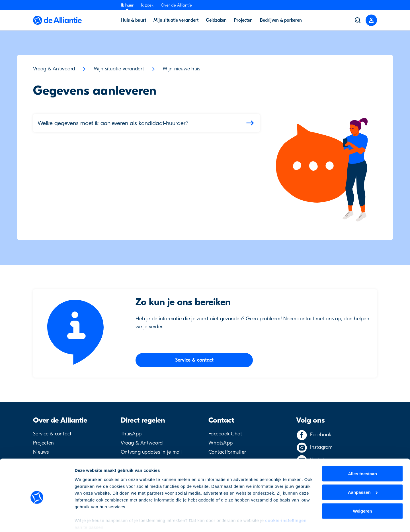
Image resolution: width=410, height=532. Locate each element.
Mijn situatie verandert (119, 69)
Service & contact (52, 434)
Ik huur (127, 5)
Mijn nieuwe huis (182, 69)
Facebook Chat (225, 434)
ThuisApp (131, 434)
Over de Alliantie (176, 5)
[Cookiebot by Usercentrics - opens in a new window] (37, 521)
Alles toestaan (362, 452)
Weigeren (362, 489)
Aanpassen (363, 471)
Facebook (321, 435)
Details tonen (88, 521)
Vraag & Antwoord (54, 69)
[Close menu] (371, 20)
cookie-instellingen (286, 499)
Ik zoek (147, 5)
